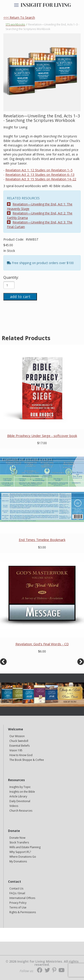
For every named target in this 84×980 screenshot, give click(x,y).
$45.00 (8, 245)
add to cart (20, 297)
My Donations (18, 861)
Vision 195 (16, 750)
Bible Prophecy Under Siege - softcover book (42, 436)
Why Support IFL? (20, 852)
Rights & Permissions (23, 912)
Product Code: (14, 239)
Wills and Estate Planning (25, 847)
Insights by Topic (20, 787)
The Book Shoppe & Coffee (27, 760)
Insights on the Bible (22, 792)
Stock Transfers (19, 842)
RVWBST (32, 239)
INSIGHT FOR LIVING (46, 5)
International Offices (22, 898)
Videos (14, 806)
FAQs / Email (17, 893)
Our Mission (17, 736)
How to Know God (21, 755)
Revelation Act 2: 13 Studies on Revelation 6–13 (40, 175)
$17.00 (42, 443)
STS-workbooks (15, 24)
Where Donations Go (23, 857)
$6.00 (42, 651)
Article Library (18, 796)
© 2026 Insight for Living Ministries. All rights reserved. (42, 963)
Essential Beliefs (19, 746)
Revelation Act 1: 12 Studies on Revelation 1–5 (39, 170)
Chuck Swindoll (19, 741)
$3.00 (42, 547)
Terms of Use (18, 907)
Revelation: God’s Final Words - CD (42, 644)
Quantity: (11, 277)
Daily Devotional (20, 801)
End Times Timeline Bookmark (42, 540)
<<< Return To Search (19, 17)
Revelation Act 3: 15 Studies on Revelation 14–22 (41, 179)
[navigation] (16, 5)
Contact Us (16, 888)
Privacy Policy (18, 903)
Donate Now (17, 838)
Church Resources (21, 811)
